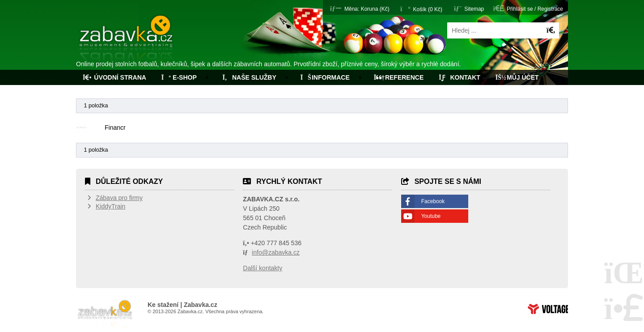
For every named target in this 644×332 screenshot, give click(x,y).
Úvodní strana (127, 39)
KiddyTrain (110, 206)
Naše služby (249, 77)
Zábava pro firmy (119, 198)
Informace (325, 77)
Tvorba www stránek (548, 309)
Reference (399, 77)
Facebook (433, 201)
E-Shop (179, 77)
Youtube (431, 216)
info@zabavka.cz (276, 252)
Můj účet (517, 77)
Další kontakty (263, 268)
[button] (360, 8)
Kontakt (460, 77)
